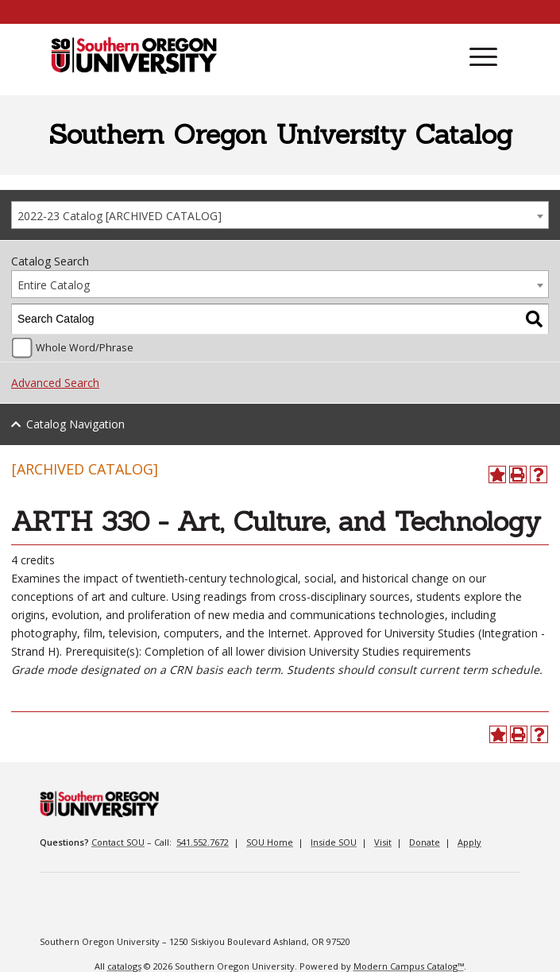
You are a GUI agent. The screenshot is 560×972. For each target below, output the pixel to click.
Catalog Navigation (75, 424)
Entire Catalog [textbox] (54, 285)
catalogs (124, 966)
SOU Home (270, 842)
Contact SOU (118, 842)
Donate (425, 842)
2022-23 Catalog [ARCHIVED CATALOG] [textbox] (120, 216)
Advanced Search (55, 383)
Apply (469, 842)
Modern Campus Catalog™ (409, 966)
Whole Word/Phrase (85, 348)
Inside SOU (334, 842)
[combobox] (280, 215)
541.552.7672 (203, 842)
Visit (383, 842)
